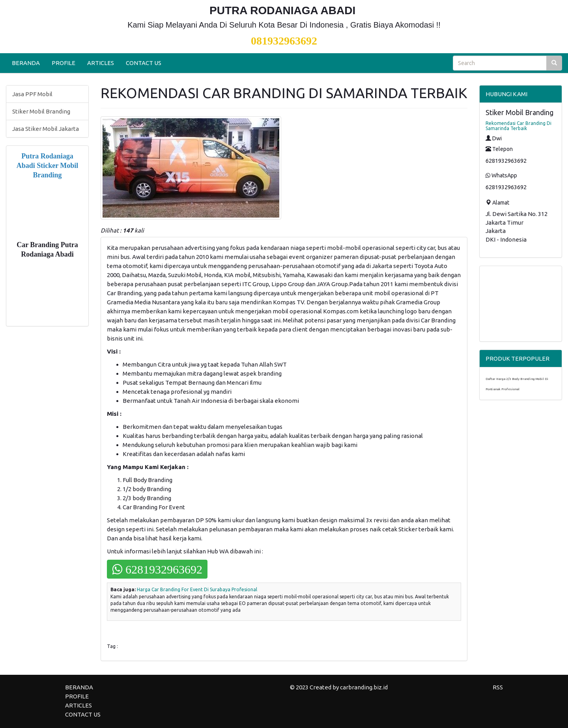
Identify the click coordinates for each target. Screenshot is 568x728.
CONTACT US (144, 63)
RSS (498, 687)
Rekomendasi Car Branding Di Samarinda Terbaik (518, 126)
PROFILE (64, 63)
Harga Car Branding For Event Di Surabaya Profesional (197, 589)
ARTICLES (101, 63)
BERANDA (26, 63)
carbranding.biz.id (364, 687)
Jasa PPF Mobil (32, 94)
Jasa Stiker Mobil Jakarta (46, 129)
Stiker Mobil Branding (41, 111)
